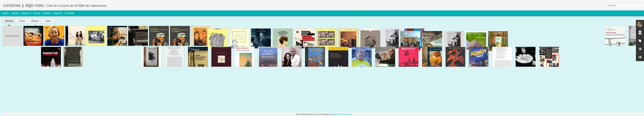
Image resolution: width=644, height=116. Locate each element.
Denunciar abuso (345, 114)
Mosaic (37, 13)
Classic (5, 13)
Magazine (26, 13)
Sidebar (47, 13)
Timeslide (69, 13)
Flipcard (15, 13)
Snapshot (58, 13)
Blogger (334, 114)
